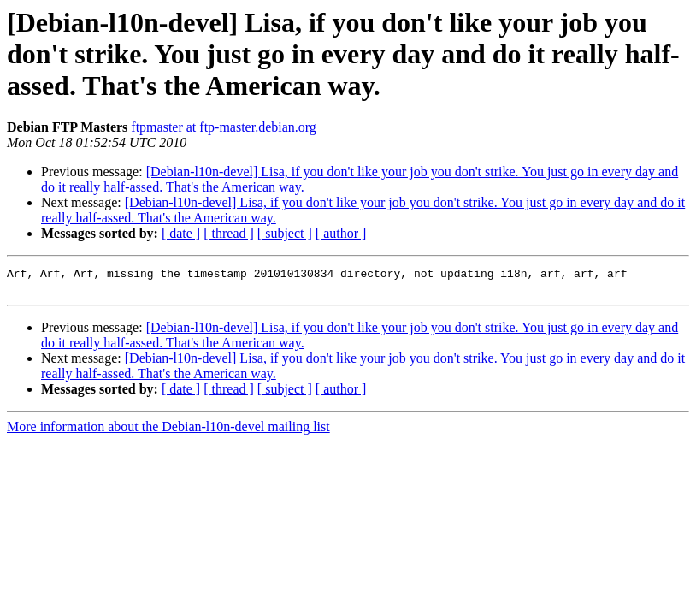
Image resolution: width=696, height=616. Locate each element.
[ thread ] (229, 233)
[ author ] (341, 233)
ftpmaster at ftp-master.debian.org (224, 127)
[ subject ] (285, 233)
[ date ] (181, 233)
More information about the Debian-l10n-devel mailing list (168, 432)
